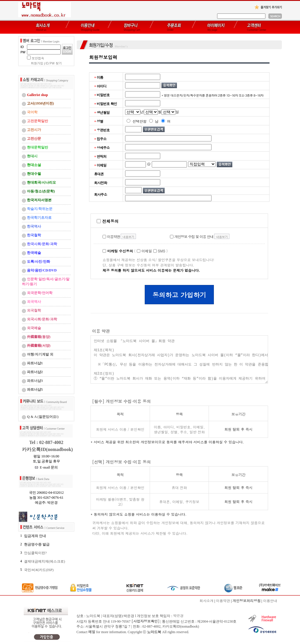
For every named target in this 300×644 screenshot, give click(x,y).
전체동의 (108, 221)
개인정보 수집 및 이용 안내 (192, 236)
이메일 (144, 251)
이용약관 (111, 236)
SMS (159, 251)
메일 (92, 632)
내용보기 (128, 237)
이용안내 (270, 601)
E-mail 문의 (46, 467)
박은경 (178, 615)
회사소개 (207, 601)
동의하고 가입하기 (179, 295)
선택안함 (137, 121)
